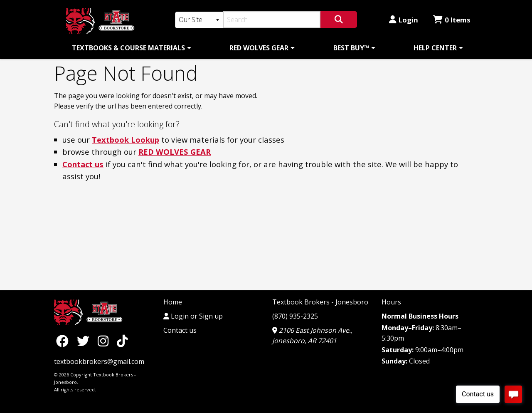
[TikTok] (122, 340)
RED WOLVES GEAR (259, 48)
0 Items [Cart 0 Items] (452, 20)
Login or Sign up (193, 316)
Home (173, 302)
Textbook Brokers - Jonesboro (320, 302)
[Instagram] (105, 340)
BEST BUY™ (351, 48)
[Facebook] (64, 340)
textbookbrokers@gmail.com (99, 361)
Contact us (83, 164)
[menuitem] (130, 48)
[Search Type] (199, 20)
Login (404, 20)
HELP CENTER (435, 48)
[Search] (272, 20)
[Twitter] (85, 340)
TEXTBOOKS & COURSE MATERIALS (128, 48)
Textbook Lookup (126, 140)
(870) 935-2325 (295, 316)
